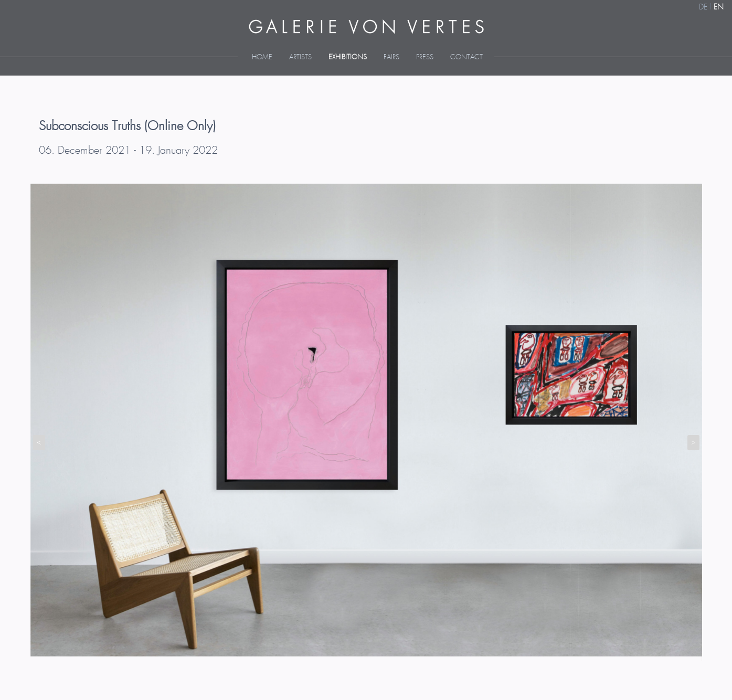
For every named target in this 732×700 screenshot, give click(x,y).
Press (425, 57)
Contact (466, 57)
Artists (300, 57)
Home (262, 57)
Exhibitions (348, 57)
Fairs (391, 57)
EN (719, 7)
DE (703, 7)
